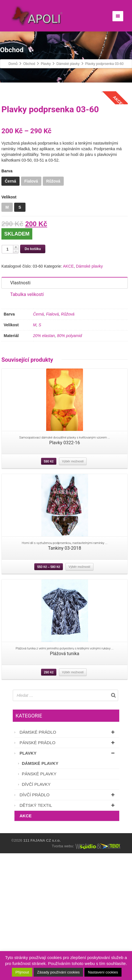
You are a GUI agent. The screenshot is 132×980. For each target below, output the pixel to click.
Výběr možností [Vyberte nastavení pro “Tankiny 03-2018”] (79, 693)
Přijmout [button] (22, 972)
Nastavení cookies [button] (103, 972)
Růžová (68, 441)
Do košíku (33, 376)
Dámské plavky (89, 393)
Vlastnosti (20, 410)
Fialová (52, 441)
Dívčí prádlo (68, 921)
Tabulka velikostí (27, 421)
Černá (39, 441)
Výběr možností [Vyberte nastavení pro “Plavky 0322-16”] (73, 588)
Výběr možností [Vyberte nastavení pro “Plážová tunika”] (73, 799)
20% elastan (44, 463)
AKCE (68, 393)
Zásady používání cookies (58, 972)
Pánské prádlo (68, 869)
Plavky (68, 880)
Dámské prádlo (68, 859)
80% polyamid (69, 463)
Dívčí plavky (36, 911)
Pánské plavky (39, 900)
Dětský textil (68, 932)
